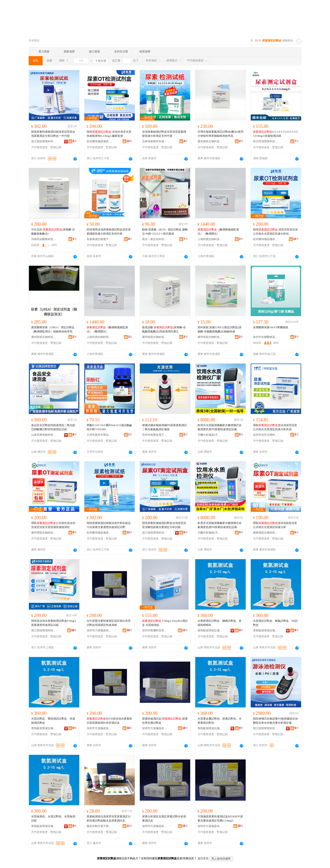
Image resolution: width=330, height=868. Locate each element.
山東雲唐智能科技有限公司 (44, 435)
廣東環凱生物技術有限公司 (266, 533)
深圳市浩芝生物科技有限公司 (266, 435)
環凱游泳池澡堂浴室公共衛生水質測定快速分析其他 (275, 427)
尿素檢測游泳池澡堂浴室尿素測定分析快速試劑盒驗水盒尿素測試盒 (109, 819)
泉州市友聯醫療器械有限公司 (266, 337)
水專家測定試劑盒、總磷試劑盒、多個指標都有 (220, 623)
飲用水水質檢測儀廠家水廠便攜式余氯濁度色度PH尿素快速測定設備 (220, 427)
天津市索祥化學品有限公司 (99, 435)
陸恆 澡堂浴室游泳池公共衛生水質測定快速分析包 (275, 232)
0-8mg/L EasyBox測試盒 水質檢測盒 (165, 623)
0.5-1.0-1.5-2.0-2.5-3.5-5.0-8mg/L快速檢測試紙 (276, 134)
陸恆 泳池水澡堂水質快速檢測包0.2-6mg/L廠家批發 (109, 134)
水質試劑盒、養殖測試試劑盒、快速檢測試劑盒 (53, 721)
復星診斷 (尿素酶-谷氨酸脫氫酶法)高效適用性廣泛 (164, 329)
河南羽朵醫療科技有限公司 (44, 239)
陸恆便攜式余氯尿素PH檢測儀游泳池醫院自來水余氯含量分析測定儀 (275, 721)
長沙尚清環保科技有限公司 (266, 141)
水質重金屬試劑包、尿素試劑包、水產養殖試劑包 (220, 721)
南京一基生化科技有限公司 (155, 239)
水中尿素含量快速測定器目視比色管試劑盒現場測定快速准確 (109, 623)
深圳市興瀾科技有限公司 (155, 630)
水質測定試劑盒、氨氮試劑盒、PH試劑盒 (275, 623)
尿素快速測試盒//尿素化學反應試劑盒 (165, 721)
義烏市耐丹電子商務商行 (99, 826)
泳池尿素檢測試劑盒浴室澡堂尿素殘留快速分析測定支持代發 (164, 134)
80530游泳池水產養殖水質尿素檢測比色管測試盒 (109, 721)
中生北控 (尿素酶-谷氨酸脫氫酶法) (53, 232)
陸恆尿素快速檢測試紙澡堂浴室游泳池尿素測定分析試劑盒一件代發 (53, 134)
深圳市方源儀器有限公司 (99, 630)
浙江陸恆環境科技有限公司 (44, 141)
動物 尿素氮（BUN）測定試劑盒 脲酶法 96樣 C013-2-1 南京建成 (165, 232)
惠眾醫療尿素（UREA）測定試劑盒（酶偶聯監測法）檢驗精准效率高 (53, 329)
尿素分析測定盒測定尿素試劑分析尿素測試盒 (164, 819)
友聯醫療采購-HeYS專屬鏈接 (271, 327)
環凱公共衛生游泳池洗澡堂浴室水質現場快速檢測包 (53, 525)
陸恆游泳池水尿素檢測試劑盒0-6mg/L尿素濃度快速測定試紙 (54, 623)
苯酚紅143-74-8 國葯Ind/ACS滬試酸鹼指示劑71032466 (109, 427)
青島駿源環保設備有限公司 (210, 630)
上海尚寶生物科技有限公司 (210, 239)
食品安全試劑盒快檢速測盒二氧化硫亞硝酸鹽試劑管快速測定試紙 (53, 427)
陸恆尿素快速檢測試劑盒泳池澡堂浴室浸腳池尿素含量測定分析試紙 (164, 525)
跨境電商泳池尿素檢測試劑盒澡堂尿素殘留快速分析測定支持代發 (109, 232)
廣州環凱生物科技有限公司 (44, 533)
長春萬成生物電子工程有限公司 (99, 239)
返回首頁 (203, 858)
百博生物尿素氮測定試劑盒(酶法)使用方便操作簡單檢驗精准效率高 (220, 134)
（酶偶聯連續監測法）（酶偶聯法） (218, 232)
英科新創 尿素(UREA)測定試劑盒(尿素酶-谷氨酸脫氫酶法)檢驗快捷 (220, 329)
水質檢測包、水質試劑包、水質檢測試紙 (53, 819)
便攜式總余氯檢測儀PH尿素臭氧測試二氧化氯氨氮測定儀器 (164, 427)
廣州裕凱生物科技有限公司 (210, 141)
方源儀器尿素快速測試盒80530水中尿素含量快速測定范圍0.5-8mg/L (220, 819)
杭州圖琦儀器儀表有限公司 (99, 141)
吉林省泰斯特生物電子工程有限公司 (155, 141)
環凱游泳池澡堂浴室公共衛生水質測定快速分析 (275, 525)
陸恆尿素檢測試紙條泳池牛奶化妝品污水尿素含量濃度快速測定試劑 (109, 525)
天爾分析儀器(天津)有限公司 (210, 435)
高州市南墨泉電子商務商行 (155, 435)
